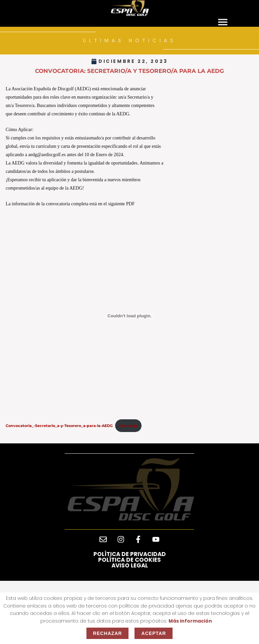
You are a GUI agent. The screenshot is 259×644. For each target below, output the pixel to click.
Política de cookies (129, 560)
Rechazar (108, 633)
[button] (223, 22)
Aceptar (154, 633)
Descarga (128, 426)
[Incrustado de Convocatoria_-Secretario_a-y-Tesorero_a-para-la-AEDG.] (129, 316)
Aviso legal (130, 565)
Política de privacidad (130, 554)
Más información (190, 621)
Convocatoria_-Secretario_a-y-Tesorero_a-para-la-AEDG (59, 426)
